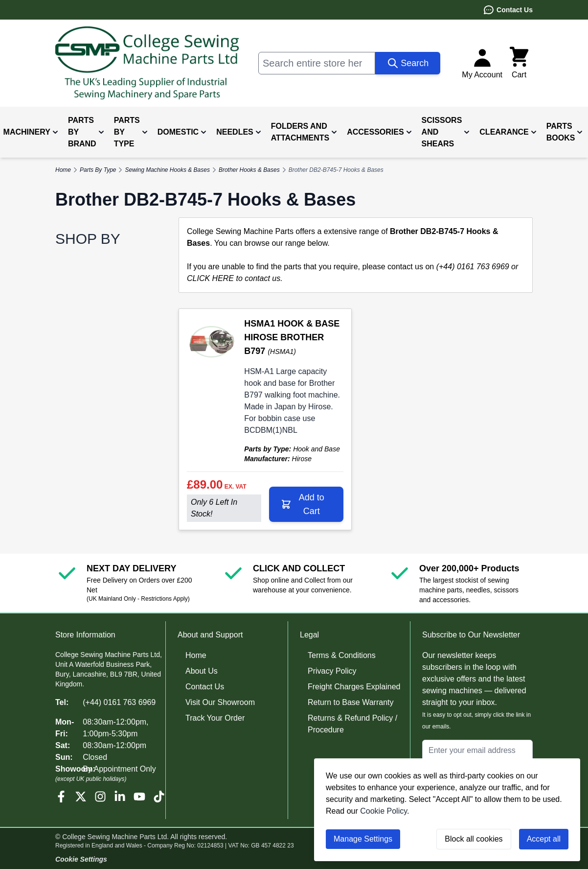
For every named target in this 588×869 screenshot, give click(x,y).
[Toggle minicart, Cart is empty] (519, 63)
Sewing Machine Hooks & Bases (167, 170)
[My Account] (482, 63)
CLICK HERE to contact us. (235, 278)
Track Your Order (215, 718)
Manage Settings (363, 839)
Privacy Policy (332, 671)
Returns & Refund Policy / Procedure (352, 724)
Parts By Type (98, 170)
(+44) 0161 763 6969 (119, 702)
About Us (202, 671)
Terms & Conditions (342, 655)
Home (196, 655)
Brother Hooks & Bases (249, 170)
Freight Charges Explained (354, 687)
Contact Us (508, 10)
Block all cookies (474, 839)
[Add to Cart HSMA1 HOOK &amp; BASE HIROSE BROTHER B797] (306, 504)
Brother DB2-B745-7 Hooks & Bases (336, 170)
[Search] (408, 63)
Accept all (544, 839)
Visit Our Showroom (220, 702)
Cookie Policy (384, 811)
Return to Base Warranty (351, 702)
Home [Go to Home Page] (63, 170)
